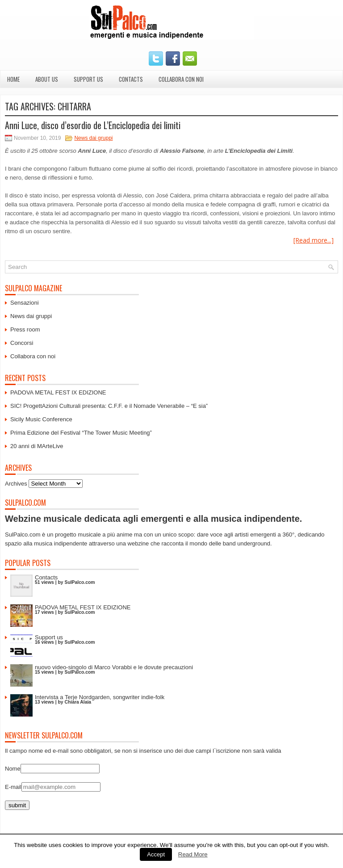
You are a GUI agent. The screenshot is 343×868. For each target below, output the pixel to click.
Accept (156, 854)
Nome (13, 769)
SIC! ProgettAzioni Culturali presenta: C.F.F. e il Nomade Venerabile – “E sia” (109, 406)
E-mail (13, 787)
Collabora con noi (181, 79)
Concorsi (22, 343)
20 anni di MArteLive (37, 446)
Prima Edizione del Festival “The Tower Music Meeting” (81, 433)
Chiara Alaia (78, 702)
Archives (16, 484)
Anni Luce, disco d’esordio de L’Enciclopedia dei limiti (93, 125)
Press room (25, 329)
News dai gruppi (93, 138)
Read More (193, 854)
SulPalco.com (79, 582)
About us (47, 79)
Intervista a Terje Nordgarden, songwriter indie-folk (100, 697)
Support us (88, 79)
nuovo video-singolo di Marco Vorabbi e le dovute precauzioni (114, 667)
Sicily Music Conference (41, 419)
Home (13, 79)
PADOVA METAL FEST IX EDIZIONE (58, 392)
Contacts (131, 79)
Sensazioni (25, 303)
